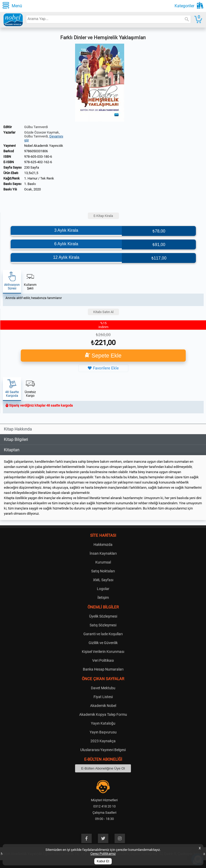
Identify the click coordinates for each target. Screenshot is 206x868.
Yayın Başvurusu (103, 732)
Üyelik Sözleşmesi (103, 616)
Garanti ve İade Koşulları (103, 634)
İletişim (103, 598)
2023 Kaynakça (103, 741)
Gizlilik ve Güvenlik (103, 643)
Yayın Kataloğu (103, 723)
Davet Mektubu (103, 688)
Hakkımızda (103, 545)
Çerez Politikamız (103, 854)
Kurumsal (103, 562)
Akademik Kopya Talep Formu (103, 714)
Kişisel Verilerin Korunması (103, 652)
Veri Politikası (103, 660)
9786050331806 (36, 151)
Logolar (103, 589)
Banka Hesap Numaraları (103, 669)
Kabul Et (103, 861)
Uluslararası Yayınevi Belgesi (103, 750)
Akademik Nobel (103, 706)
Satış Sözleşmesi (103, 625)
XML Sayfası (103, 580)
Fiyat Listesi (103, 697)
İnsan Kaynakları (103, 553)
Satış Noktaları (103, 571)
